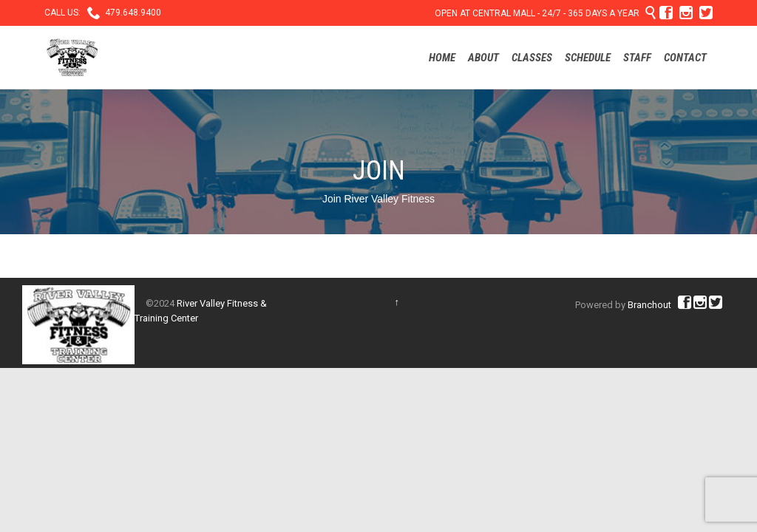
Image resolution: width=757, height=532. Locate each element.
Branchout (649, 305)
